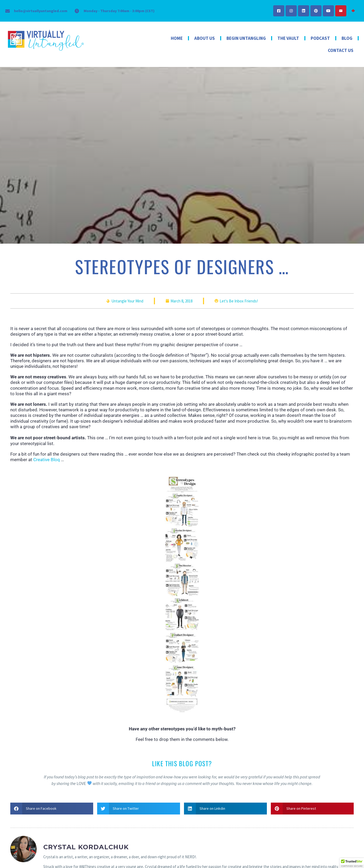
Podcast (320, 38)
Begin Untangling (246, 38)
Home (177, 38)
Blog (347, 38)
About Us (205, 38)
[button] (52, 809)
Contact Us (341, 50)
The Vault (288, 38)
